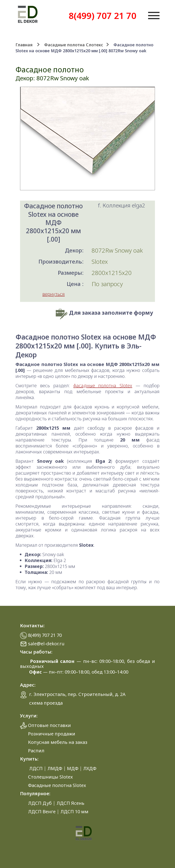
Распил (36, 751)
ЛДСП (36, 768)
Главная (24, 45)
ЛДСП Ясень (70, 803)
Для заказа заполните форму (111, 312)
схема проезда (46, 703)
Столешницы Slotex (50, 777)
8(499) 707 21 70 (102, 16)
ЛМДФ (55, 768)
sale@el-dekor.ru (46, 644)
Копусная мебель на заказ (58, 742)
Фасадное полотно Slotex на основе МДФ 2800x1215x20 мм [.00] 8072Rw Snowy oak (84, 48)
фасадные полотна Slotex (103, 386)
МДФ (73, 768)
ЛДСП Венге (42, 812)
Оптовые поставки (49, 725)
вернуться (54, 294)
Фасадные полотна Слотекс (74, 45)
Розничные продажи (52, 734)
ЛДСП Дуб (40, 803)
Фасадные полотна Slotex (57, 785)
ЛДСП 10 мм (74, 812)
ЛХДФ (90, 768)
